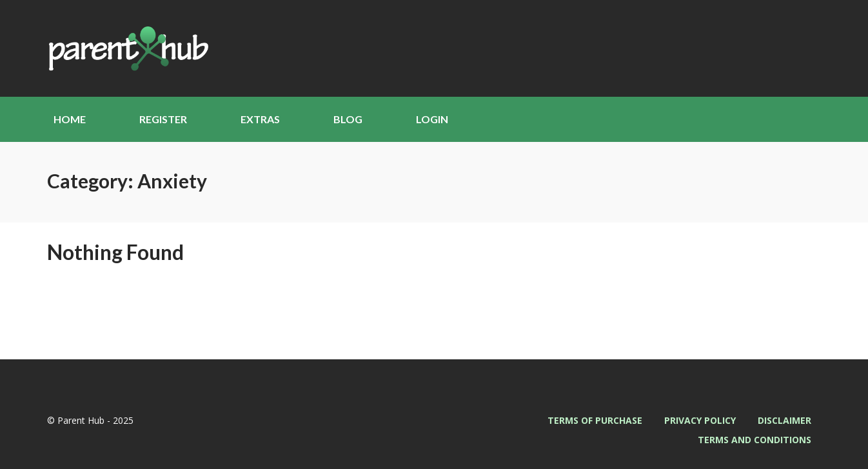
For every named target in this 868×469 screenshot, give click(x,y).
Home (70, 119)
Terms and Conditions (755, 440)
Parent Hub (128, 48)
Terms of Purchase (595, 420)
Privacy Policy (700, 420)
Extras (260, 119)
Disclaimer (784, 420)
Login (432, 119)
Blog (348, 119)
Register (163, 119)
